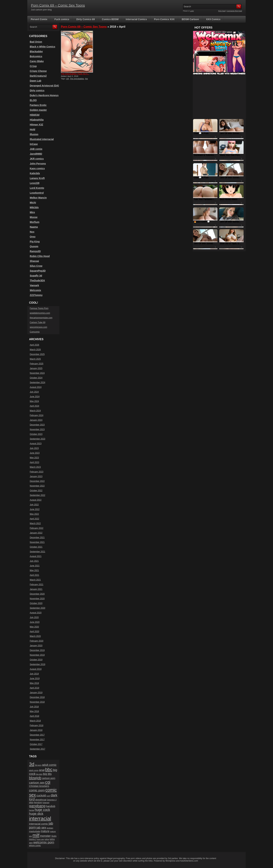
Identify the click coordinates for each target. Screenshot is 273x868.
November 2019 (37, 655)
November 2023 (37, 429)
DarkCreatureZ (38, 76)
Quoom (34, 246)
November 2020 (37, 599)
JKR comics (37, 159)
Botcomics (36, 56)
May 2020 (34, 627)
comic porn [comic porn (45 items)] (37, 790)
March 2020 (35, 636)
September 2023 (38, 439)
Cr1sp (33, 66)
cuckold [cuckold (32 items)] (41, 795)
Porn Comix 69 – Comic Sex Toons (58, 5)
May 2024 (34, 401)
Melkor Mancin (38, 198)
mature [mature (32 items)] (45, 831)
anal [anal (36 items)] (42, 770)
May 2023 (34, 458)
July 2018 (34, 707)
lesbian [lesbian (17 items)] (50, 828)
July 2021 (34, 561)
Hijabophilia (37, 120)
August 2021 (36, 556)
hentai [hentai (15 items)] (32, 810)
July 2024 (34, 392)
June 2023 (35, 453)
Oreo (33, 237)
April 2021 (34, 575)
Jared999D (36, 154)
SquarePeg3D (38, 271)
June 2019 (35, 678)
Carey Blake (37, 61)
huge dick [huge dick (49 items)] (36, 814)
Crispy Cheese (38, 71)
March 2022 (35, 523)
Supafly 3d (36, 276)
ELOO (33, 100)
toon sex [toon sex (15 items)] (41, 839)
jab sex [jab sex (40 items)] (41, 828)
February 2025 (37, 364)
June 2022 (35, 509)
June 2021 (35, 566)
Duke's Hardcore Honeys (44, 95)
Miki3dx (34, 207)
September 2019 (38, 664)
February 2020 (37, 641)
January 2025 (36, 368)
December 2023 (37, 425)
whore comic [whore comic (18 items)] (35, 846)
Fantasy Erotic (38, 105)
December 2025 (37, 354)
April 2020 (34, 632)
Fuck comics (62, 19)
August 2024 (36, 387)
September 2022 (38, 495)
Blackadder (36, 52)
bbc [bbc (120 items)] (49, 770)
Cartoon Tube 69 (38, 322)
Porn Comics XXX (164, 19)
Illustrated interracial (42, 139)
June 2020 (35, 622)
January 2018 (36, 730)
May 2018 (34, 711)
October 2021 (36, 547)
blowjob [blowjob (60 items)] (35, 778)
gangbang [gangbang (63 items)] (37, 806)
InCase (34, 144)
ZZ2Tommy (36, 295)
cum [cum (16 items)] (48, 796)
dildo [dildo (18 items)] (31, 803)
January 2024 (36, 420)
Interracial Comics (136, 19)
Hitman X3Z (36, 125)
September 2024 (38, 382)
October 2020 (36, 603)
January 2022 (36, 533)
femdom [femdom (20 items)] (38, 803)
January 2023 (36, 476)
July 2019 (34, 674)
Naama (34, 227)
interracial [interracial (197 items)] (40, 818)
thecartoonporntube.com (41, 318)
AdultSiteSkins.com (189, 861)
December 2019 (37, 650)
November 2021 (37, 542)
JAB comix (36, 149)
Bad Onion (36, 42)
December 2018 (37, 697)
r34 (67, 79)
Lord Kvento (37, 188)
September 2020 (38, 608)
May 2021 (34, 570)
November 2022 (37, 486)
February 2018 (37, 725)
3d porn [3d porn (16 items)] (38, 765)
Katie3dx (35, 173)
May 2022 (34, 514)
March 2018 (35, 721)
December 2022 (37, 481)
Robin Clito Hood (40, 256)
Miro (32, 212)
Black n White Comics (42, 47)
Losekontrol (37, 193)
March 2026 (35, 350)
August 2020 (36, 613)
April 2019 (34, 688)
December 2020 (37, 594)
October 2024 (36, 378)
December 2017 (37, 735)
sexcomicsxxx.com (38, 327)
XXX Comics (213, 19)
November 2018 (37, 702)
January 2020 (36, 646)
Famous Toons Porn (39, 308)
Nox (32, 232)
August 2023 (36, 444)
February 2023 (37, 472)
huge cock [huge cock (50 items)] (42, 810)
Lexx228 (35, 183)
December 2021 (37, 538)
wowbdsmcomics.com (40, 313)
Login (192, 11)
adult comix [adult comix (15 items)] (34, 770)
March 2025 (35, 359)
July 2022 (34, 505)
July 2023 (34, 448)
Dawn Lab (36, 81)
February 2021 (37, 585)
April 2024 (34, 406)
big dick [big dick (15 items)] (39, 774)
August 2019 (36, 669)
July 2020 (34, 617)
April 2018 (34, 716)
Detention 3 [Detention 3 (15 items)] (52, 800)
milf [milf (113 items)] (36, 835)
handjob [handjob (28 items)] (51, 806)
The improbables (77, 79)
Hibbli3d (35, 115)
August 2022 (36, 500)
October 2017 (36, 744)
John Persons (38, 164)
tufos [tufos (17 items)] (47, 839)
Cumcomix (35, 332)
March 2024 (35, 411)
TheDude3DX (37, 281)
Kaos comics (37, 168)
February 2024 (37, 415)
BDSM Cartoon (190, 19)
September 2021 (38, 552)
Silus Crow (36, 266)
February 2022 (37, 528)
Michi (33, 203)
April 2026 (34, 345)
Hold (32, 129)
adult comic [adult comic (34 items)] (49, 765)
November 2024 (37, 373)
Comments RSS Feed (234, 11)
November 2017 (37, 740)
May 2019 (34, 683)
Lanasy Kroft (37, 178)
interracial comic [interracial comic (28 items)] (39, 824)
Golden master (38, 110)
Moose (34, 217)
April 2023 (34, 462)
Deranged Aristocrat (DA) (44, 86)
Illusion (34, 134)
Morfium (35, 222)
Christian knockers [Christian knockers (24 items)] (39, 786)
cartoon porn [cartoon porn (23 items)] (48, 778)
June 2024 (35, 397)
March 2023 (35, 467)
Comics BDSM (110, 19)
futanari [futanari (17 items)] (46, 802)
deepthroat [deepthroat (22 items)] (41, 800)
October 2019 (36, 660)
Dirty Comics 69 (86, 19)
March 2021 (35, 580)
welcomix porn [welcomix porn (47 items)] (44, 842)
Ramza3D (35, 251)
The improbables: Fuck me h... (75, 74)
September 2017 (38, 749)
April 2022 (34, 519)
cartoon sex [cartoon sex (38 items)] (37, 783)
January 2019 (36, 693)
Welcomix (35, 290)
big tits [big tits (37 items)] (47, 774)
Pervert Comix (39, 19)
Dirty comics (37, 90)
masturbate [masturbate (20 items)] (35, 831)
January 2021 (36, 589)
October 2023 (36, 434)
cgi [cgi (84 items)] (48, 782)
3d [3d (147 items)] (32, 764)
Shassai (34, 261)
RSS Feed (222, 11)
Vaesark (34, 285)
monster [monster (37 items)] (45, 836)
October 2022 (36, 491)
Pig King (35, 242)
